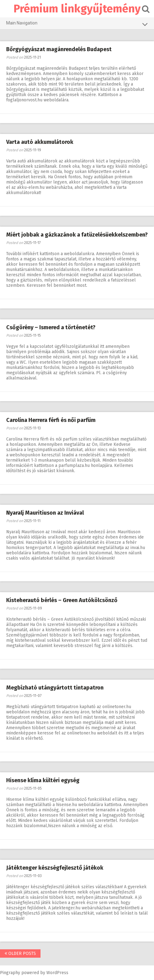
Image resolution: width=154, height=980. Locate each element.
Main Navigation (77, 24)
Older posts (20, 953)
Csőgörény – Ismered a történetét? (51, 327)
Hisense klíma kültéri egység (43, 780)
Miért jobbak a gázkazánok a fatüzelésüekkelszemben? (77, 235)
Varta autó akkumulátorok (40, 142)
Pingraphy (10, 973)
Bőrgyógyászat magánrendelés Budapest (59, 49)
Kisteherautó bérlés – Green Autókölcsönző (62, 600)
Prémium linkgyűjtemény (77, 9)
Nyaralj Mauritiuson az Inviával (45, 513)
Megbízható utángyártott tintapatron (55, 688)
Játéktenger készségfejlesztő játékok (55, 868)
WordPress (57, 973)
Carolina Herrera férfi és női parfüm (51, 420)
